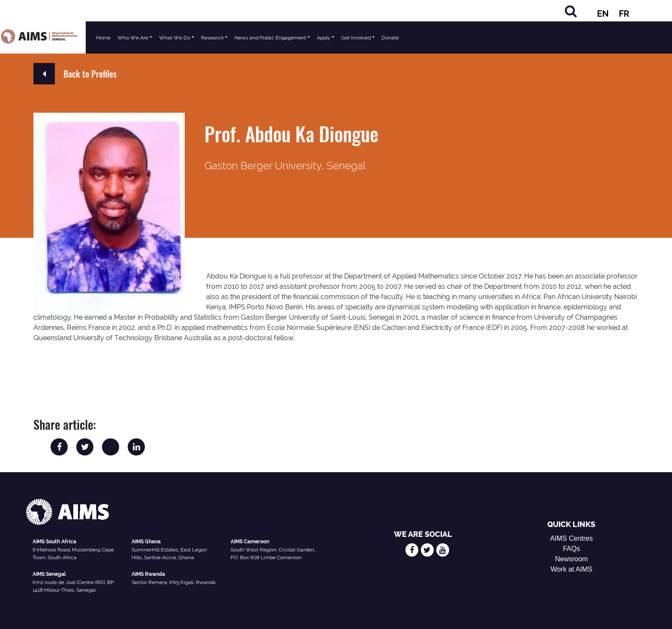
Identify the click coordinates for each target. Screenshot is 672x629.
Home (103, 38)
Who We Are (133, 38)
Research (212, 38)
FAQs (571, 549)
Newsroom (571, 559)
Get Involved (356, 38)
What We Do (175, 38)
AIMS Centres (572, 538)
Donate (390, 38)
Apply (324, 38)
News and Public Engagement (270, 38)
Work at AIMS (572, 569)
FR (624, 14)
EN (603, 14)
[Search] (571, 11)
